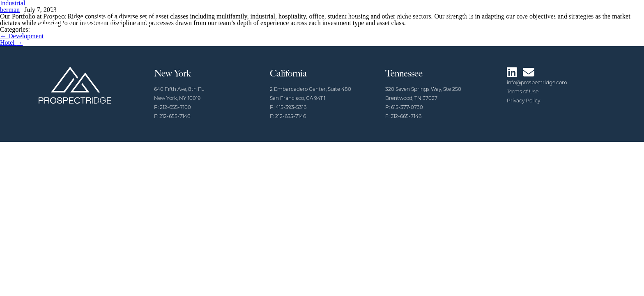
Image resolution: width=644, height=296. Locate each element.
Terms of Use (523, 92)
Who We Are (406, 16)
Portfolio (459, 16)
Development (22, 36)
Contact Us (510, 16)
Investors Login (571, 16)
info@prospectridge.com (537, 83)
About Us (355, 16)
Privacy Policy (523, 101)
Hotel (11, 43)
